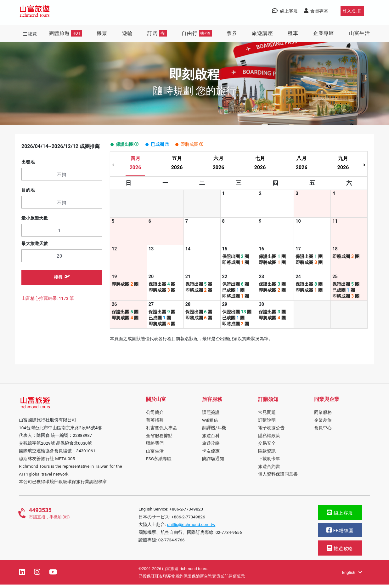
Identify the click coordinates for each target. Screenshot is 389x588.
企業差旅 (323, 424)
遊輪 (127, 33)
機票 (102, 33)
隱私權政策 (269, 439)
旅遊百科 (211, 439)
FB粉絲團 (340, 534)
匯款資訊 (267, 454)
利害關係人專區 (161, 431)
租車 (293, 33)
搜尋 (62, 277)
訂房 (157, 33)
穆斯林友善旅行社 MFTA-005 (47, 462)
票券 (232, 33)
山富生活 (360, 33)
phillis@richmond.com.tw (191, 528)
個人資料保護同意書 (278, 477)
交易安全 (267, 447)
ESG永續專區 (159, 462)
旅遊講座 (262, 33)
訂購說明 (267, 424)
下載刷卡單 (269, 462)
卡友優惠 (211, 454)
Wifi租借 (210, 424)
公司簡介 (155, 416)
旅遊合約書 (269, 470)
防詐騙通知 (213, 462)
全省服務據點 (159, 439)
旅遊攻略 (211, 447)
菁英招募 (155, 424)
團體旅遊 (65, 33)
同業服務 (323, 416)
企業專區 (324, 33)
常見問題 (267, 416)
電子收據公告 (271, 431)
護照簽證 (211, 416)
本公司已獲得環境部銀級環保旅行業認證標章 (63, 485)
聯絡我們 (155, 447)
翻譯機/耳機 (214, 431)
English (352, 576)
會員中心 (323, 431)
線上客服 (340, 516)
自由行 (197, 33)
